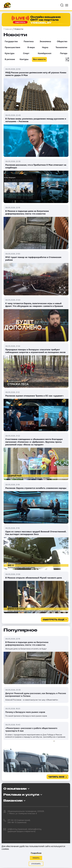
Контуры (24, 59)
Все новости (39, 59)
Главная (8, 29)
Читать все (56, 777)
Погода (64, 53)
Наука (45, 47)
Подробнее (36, 853)
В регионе (10, 59)
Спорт (26, 53)
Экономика (45, 41)
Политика (29, 41)
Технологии (61, 47)
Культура (10, 53)
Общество (62, 41)
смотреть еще (54, 620)
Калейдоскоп (45, 53)
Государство (11, 41)
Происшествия (12, 47)
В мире (31, 47)
